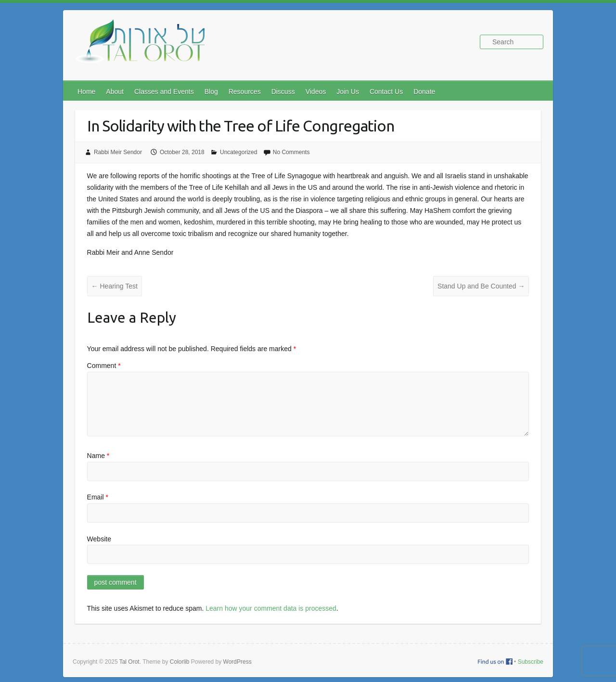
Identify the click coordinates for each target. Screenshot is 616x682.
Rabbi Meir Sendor (118, 152)
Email (98, 497)
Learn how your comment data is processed (271, 608)
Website (99, 539)
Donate (424, 92)
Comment (104, 366)
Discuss (283, 92)
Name (98, 456)
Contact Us (386, 92)
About (115, 92)
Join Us (348, 92)
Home (86, 92)
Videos (316, 92)
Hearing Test (115, 286)
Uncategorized (238, 152)
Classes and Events (164, 92)
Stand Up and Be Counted (481, 286)
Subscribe (531, 662)
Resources (245, 92)
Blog (211, 92)
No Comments (291, 152)
